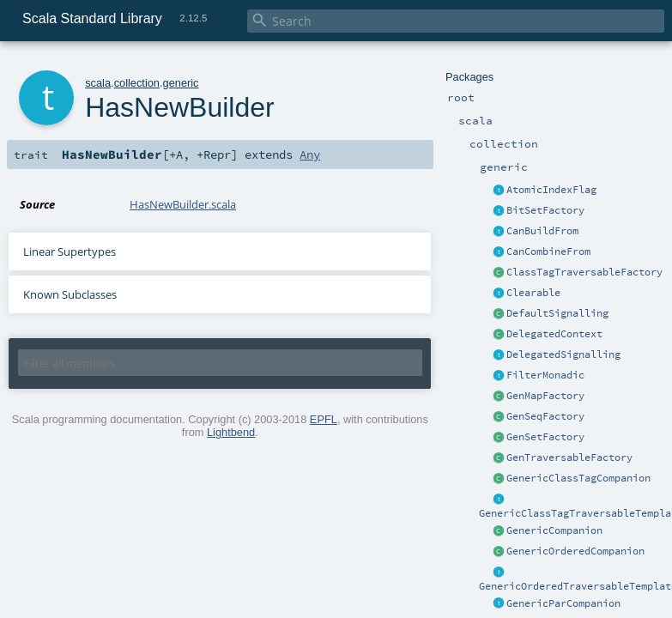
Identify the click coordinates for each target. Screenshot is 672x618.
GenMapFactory (545, 396)
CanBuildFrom (542, 231)
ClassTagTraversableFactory (584, 272)
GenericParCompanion (563, 603)
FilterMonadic (545, 375)
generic (181, 83)
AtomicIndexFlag (551, 190)
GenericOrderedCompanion (575, 551)
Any (310, 154)
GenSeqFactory (545, 416)
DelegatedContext (554, 334)
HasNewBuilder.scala (183, 204)
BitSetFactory (545, 210)
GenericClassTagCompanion (578, 478)
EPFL (324, 419)
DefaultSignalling (557, 313)
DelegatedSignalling (563, 354)
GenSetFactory (545, 437)
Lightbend (231, 432)
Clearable (533, 293)
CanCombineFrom (548, 251)
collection (137, 83)
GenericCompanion (554, 530)
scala (98, 83)
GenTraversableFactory (569, 457)
